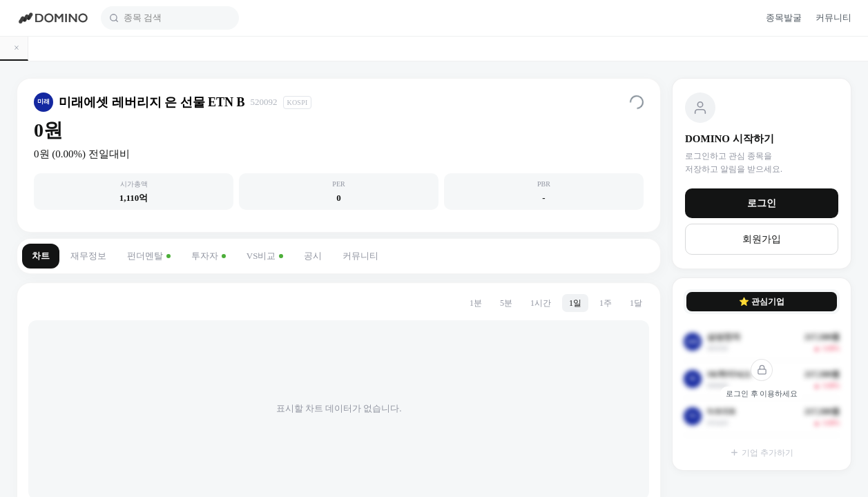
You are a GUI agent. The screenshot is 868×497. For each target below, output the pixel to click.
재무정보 (88, 256)
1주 (606, 303)
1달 (636, 303)
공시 (313, 256)
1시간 (541, 303)
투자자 (209, 256)
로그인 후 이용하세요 (762, 393)
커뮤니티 (360, 256)
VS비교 (265, 256)
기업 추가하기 (762, 453)
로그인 (762, 203)
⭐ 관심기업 (762, 302)
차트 (41, 256)
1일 (575, 303)
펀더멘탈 (149, 256)
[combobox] (177, 18)
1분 (476, 303)
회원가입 (762, 239)
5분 (506, 303)
